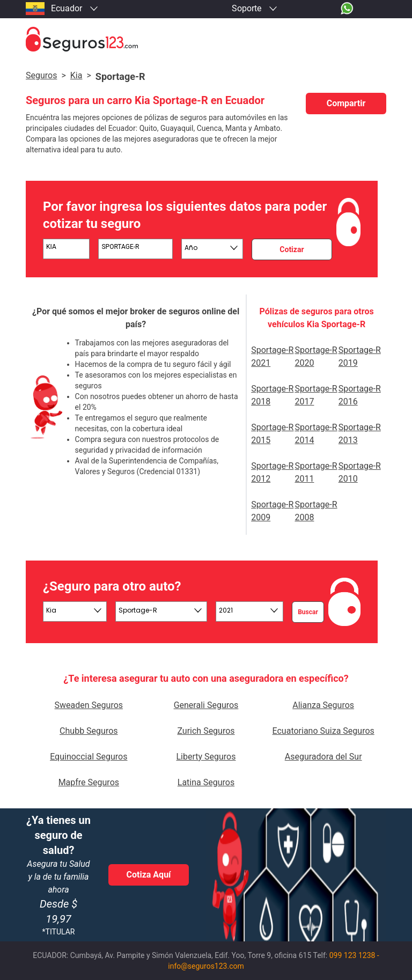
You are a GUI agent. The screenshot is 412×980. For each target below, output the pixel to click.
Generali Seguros (206, 705)
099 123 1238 (352, 955)
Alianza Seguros (323, 705)
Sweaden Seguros (89, 705)
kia (76, 75)
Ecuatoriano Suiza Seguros (323, 731)
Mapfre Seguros (89, 782)
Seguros (41, 75)
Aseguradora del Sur (323, 757)
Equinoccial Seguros (89, 757)
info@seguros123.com (206, 966)
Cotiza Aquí (149, 875)
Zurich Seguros (206, 731)
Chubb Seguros (89, 731)
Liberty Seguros (206, 757)
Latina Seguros (206, 782)
